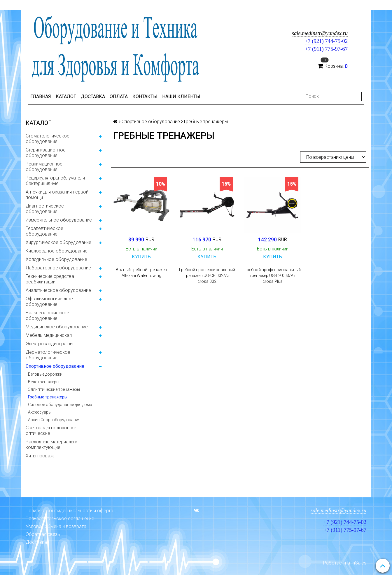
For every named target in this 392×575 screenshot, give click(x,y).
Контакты (145, 96)
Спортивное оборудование (55, 366)
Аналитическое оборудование (58, 290)
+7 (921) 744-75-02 (326, 41)
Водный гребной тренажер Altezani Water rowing (141, 273)
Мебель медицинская (49, 335)
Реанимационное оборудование (44, 167)
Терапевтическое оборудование (44, 231)
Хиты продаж (40, 456)
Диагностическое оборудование (45, 209)
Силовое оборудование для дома (60, 405)
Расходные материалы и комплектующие (52, 445)
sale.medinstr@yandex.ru (320, 33)
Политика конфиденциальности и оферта (69, 511)
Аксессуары (40, 412)
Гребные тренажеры (48, 397)
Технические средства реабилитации (50, 279)
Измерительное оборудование (59, 220)
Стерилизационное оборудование (46, 153)
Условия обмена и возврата (56, 526)
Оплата (119, 96)
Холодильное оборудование (56, 259)
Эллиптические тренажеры (54, 389)
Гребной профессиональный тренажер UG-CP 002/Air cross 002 (207, 276)
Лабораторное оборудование (58, 268)
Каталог (66, 96)
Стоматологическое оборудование (48, 139)
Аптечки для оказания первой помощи (57, 195)
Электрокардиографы (49, 344)
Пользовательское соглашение (60, 519)
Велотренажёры (44, 382)
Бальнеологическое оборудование (47, 316)
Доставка (93, 96)
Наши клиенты (181, 96)
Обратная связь (43, 534)
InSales (359, 563)
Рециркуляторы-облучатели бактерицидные (55, 181)
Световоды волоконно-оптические (51, 431)
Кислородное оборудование (57, 251)
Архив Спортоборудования (54, 420)
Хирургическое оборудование (58, 242)
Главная (41, 96)
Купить (141, 257)
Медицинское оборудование (57, 327)
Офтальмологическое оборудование (49, 302)
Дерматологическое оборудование (48, 355)
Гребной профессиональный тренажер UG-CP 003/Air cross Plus (273, 276)
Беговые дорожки (45, 374)
